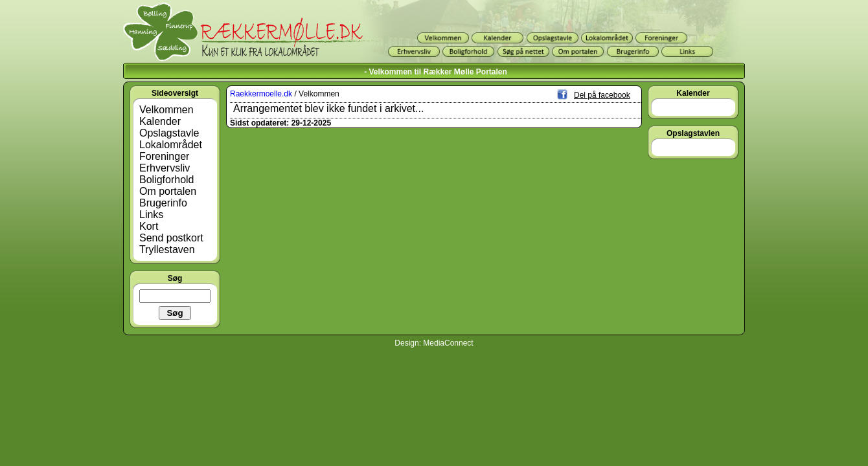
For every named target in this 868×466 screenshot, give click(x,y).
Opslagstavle (169, 133)
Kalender (160, 121)
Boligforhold (167, 180)
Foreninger (164, 156)
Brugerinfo (163, 203)
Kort (149, 226)
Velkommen (166, 110)
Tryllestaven (167, 250)
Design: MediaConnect (434, 343)
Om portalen (168, 191)
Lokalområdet (171, 145)
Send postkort (171, 238)
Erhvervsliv (165, 168)
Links (151, 215)
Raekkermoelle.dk (261, 94)
